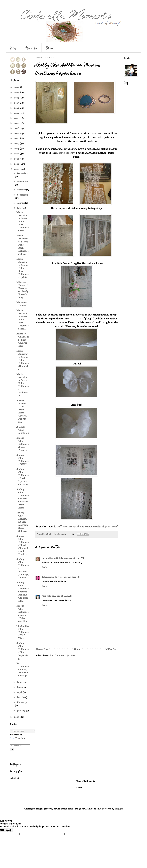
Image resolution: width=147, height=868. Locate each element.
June (20, 682)
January (22, 711)
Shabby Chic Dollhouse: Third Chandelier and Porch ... (23, 545)
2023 (17, 103)
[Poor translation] (9, 830)
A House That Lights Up (23, 430)
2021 (17, 113)
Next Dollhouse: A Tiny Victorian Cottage (22, 670)
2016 (17, 138)
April (20, 692)
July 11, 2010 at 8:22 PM (68, 577)
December (22, 173)
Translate (18, 738)
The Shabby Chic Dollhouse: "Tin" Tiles (23, 632)
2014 (17, 149)
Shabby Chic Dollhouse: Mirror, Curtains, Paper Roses (22, 499)
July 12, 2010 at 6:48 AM (59, 596)
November (22, 182)
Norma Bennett (50, 558)
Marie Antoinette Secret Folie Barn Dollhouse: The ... (22, 245)
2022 (17, 108)
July (19, 208)
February (22, 702)
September (23, 195)
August (21, 203)
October (22, 190)
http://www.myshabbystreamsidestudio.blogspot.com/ (86, 527)
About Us (31, 48)
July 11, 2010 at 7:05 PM (71, 558)
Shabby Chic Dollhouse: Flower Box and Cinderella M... (22, 592)
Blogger (119, 809)
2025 (17, 93)
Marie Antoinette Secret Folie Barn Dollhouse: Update (22, 268)
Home (77, 649)
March (21, 697)
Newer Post (42, 649)
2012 (17, 159)
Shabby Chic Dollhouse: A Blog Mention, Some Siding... (22, 522)
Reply (44, 567)
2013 (17, 154)
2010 (17, 169)
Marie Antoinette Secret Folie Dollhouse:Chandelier (22, 360)
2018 (17, 128)
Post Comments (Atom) (62, 655)
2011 (17, 164)
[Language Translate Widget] (23, 731)
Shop (49, 48)
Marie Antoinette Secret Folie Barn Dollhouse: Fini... (22, 221)
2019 (17, 123)
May (20, 687)
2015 (17, 144)
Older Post (112, 649)
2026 (17, 88)
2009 (17, 717)
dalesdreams (48, 577)
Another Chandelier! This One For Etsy (23, 340)
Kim (44, 596)
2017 (17, 133)
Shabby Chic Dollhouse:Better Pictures (22, 444)
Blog (13, 48)
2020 (17, 118)
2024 (17, 98)
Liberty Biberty (65, 153)
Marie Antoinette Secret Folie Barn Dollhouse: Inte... (22, 320)
